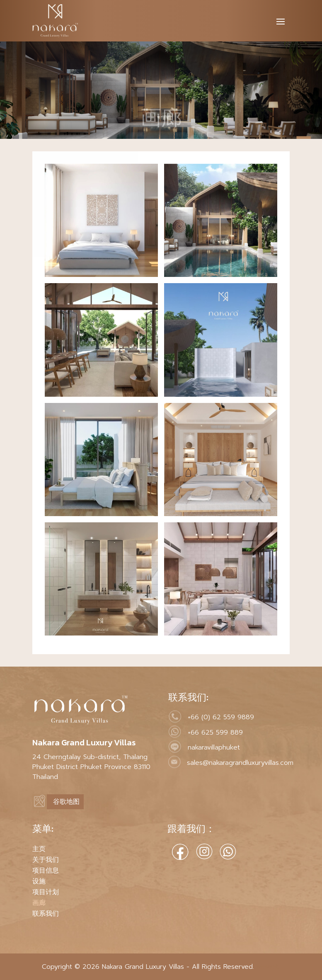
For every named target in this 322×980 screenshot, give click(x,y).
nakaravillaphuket (214, 747)
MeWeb (267, 967)
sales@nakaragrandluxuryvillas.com (240, 763)
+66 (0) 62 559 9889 (221, 717)
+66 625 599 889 (215, 733)
